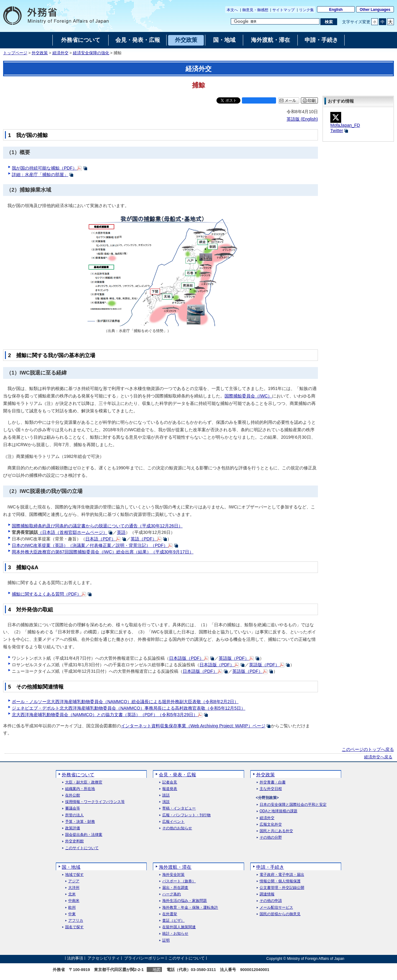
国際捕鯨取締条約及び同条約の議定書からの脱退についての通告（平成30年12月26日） (97, 526)
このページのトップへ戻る (368, 749)
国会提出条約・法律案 (84, 835)
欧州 (72, 908)
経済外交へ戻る (378, 757)
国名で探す (74, 927)
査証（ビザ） (173, 921)
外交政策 (40, 53)
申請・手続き (270, 867)
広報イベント (173, 822)
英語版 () (302, 119)
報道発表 (170, 789)
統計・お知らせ (175, 934)
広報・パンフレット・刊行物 (186, 815)
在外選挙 (170, 914)
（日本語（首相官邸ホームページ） (73, 532)
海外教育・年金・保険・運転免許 (190, 908)
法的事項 (75, 958)
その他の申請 (271, 901)
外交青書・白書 (273, 782)
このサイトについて (82, 848)
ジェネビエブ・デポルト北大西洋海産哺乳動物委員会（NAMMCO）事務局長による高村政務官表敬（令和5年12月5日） (129, 708)
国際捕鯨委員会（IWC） (248, 396)
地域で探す (74, 875)
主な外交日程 (271, 789)
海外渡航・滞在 (175, 867)
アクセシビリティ (104, 958)
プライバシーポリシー (144, 958)
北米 (72, 894)
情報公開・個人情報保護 (280, 881)
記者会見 (170, 782)
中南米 (74, 901)
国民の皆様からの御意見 (280, 914)
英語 (121, 532)
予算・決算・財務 (80, 822)
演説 (166, 802)
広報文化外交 (271, 825)
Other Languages (375, 10)
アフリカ (76, 921)
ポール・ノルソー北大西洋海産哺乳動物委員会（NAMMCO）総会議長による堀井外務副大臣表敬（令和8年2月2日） (125, 702)
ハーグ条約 (172, 894)
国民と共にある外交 (276, 831)
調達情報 (267, 894)
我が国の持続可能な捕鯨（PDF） (44, 168)
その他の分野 (271, 838)
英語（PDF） (144, 539)
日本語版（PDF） (186, 658)
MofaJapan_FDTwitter (345, 124)
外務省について (78, 775)
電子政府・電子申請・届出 (282, 875)
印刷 (312, 101)
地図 (157, 970)
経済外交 (60, 53)
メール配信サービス (276, 908)
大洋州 (74, 888)
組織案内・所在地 (80, 789)
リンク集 (306, 10)
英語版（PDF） (234, 658)
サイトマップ (283, 10)
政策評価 (73, 828)
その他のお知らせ (177, 828)
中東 (72, 914)
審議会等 (73, 808)
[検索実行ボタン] (329, 22)
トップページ (15, 53)
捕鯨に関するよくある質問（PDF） (47, 594)
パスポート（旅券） (179, 881)
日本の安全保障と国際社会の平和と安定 (293, 805)
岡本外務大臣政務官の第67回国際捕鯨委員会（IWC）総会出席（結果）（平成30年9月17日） (103, 552)
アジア (74, 881)
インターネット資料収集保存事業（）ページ (193, 726)
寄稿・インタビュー (179, 808)
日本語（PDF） (100, 539)
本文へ (232, 10)
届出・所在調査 (175, 888)
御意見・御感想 (255, 10)
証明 (166, 940)
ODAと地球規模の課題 (279, 811)
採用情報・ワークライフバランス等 (95, 802)
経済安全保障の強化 (91, 53)
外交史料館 (74, 841)
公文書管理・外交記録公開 (282, 888)
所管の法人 (74, 815)
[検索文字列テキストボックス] (275, 21)
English (336, 10)
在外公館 (73, 795)
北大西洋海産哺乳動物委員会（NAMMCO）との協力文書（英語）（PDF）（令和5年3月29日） (105, 715)
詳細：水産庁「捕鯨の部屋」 (40, 175)
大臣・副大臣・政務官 (84, 782)
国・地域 (71, 867)
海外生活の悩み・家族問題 (185, 901)
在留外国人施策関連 (179, 927)
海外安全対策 (173, 875)
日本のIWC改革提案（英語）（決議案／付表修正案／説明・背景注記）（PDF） (90, 545)
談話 (166, 795)
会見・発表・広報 (177, 775)
